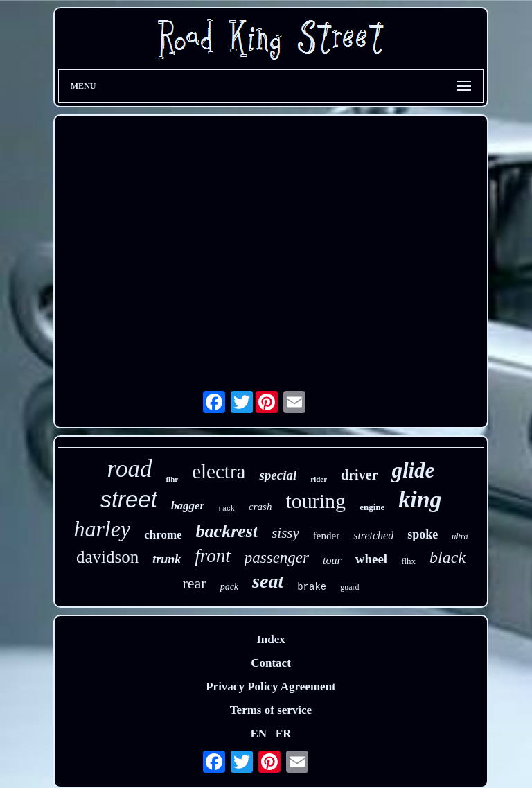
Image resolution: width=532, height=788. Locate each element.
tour (332, 560)
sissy (285, 533)
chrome (163, 535)
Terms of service (271, 710)
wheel (371, 559)
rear (194, 583)
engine (372, 507)
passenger (277, 558)
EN (258, 734)
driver (359, 475)
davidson (107, 557)
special (278, 475)
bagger (188, 506)
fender (326, 536)
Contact (271, 663)
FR (284, 734)
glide (413, 470)
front (213, 556)
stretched (373, 535)
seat (268, 581)
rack (227, 509)
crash (260, 507)
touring (316, 501)
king (420, 499)
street (128, 499)
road (130, 469)
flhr (172, 479)
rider (319, 479)
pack (229, 587)
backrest (227, 531)
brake (312, 587)
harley (102, 529)
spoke (423, 534)
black (447, 557)
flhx (408, 561)
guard (349, 587)
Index (271, 639)
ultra (460, 536)
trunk (167, 559)
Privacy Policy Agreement (271, 686)
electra (219, 471)
